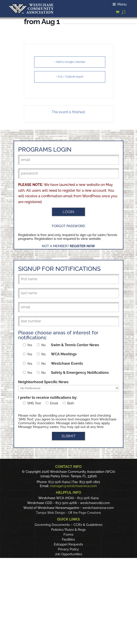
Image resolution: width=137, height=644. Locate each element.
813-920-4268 (66, 503)
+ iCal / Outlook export (70, 77)
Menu (120, 4)
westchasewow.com (98, 508)
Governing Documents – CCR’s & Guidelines (68, 525)
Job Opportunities (68, 554)
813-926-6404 (59, 482)
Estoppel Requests (68, 544)
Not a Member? (68, 246)
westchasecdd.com (95, 503)
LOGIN (68, 212)
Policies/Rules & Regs (68, 530)
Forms (68, 535)
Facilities (68, 539)
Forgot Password (68, 226)
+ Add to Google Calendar (70, 62)
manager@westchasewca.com (73, 486)
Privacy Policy (68, 549)
